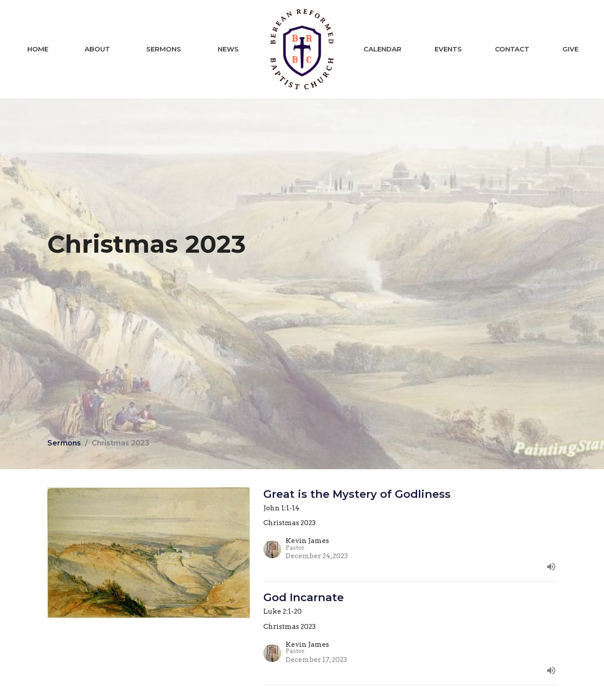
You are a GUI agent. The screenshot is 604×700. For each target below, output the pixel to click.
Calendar (382, 49)
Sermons (164, 49)
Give (570, 49)
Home (38, 49)
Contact (512, 49)
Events (448, 49)
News (228, 49)
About (97, 49)
